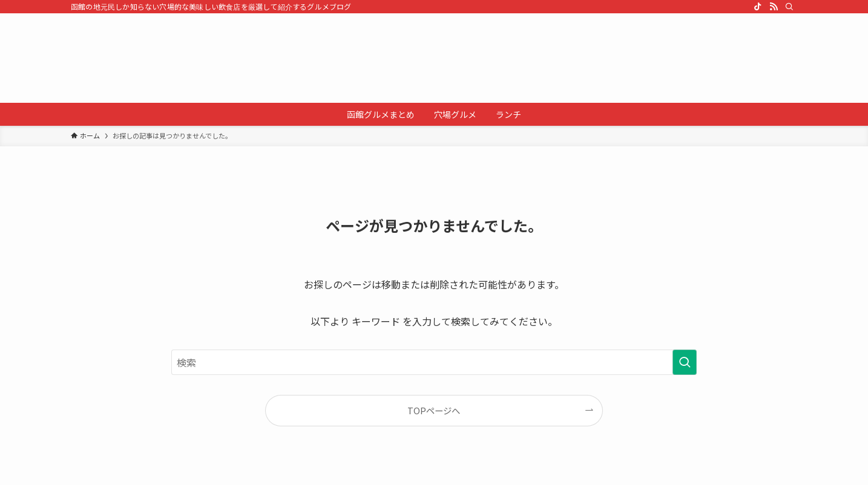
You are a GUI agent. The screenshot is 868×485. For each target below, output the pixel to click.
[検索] (789, 7)
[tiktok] (758, 7)
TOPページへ (434, 410)
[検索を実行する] (685, 362)
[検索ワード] (434, 362)
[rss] (774, 7)
